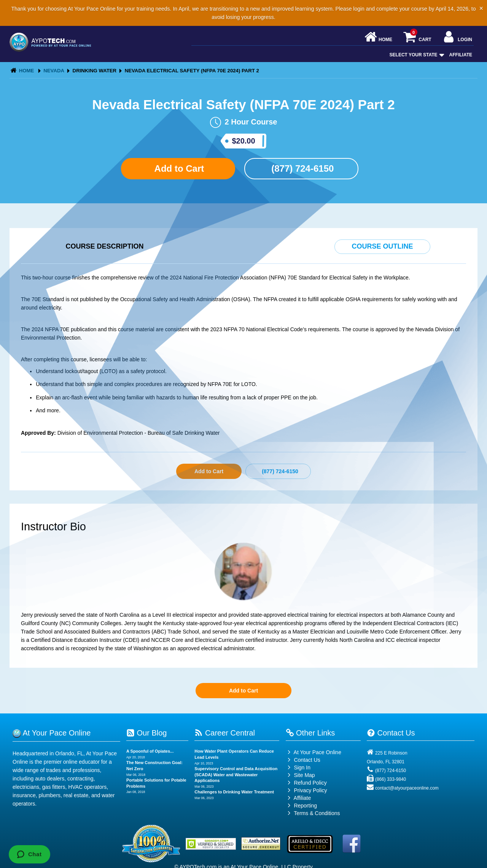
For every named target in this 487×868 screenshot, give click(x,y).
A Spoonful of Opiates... (150, 751)
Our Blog (146, 733)
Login (457, 37)
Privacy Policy (310, 790)
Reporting (305, 806)
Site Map (300, 775)
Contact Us (303, 760)
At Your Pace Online (314, 752)
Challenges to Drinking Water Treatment (234, 792)
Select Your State (416, 55)
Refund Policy (310, 783)
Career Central (225, 733)
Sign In (298, 767)
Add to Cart (178, 168)
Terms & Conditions (317, 813)
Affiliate (461, 55)
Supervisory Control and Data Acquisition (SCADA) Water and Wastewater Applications (236, 775)
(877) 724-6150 (302, 168)
